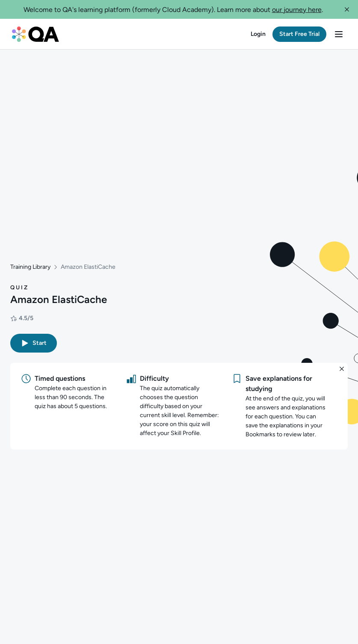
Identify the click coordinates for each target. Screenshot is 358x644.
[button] (347, 9)
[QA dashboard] (36, 34)
